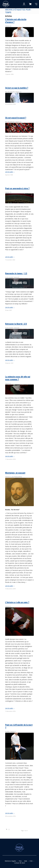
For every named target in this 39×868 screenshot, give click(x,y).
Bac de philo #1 (10, 122)
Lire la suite (10, 172)
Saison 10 (8, 192)
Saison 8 (16, 277)
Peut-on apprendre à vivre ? (17, 188)
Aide (26, 861)
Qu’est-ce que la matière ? (17, 88)
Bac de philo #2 (10, 92)
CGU (31, 861)
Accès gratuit (9, 277)
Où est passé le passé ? (16, 118)
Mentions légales (11, 861)
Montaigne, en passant (15, 473)
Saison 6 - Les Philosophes (14, 477)
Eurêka (7, 731)
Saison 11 (18, 122)
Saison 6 (8, 383)
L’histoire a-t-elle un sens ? (17, 602)
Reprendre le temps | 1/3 (16, 273)
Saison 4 (8, 606)
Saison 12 (18, 92)
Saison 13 (8, 26)
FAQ (20, 861)
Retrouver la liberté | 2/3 (16, 324)
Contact (17, 863)
